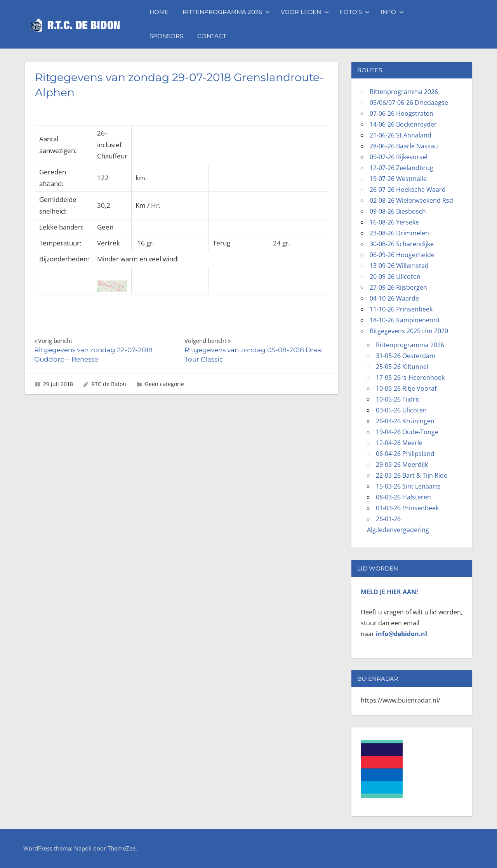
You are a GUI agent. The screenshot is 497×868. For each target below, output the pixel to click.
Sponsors (166, 36)
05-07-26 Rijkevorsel (399, 157)
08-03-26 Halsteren (403, 497)
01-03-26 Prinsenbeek (407, 508)
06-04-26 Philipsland (405, 454)
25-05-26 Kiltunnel (402, 367)
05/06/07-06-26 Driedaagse (409, 103)
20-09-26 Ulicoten (395, 277)
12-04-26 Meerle (399, 443)
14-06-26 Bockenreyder (403, 124)
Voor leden (305, 12)
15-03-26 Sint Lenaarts (408, 486)
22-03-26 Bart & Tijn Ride (412, 475)
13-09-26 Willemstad (399, 266)
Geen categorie (164, 384)
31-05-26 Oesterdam (406, 356)
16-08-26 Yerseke (394, 222)
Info (392, 12)
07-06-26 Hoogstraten (401, 113)
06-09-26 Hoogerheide (402, 255)
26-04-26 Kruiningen (405, 421)
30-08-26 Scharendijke (402, 244)
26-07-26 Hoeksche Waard (408, 190)
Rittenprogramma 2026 (226, 12)
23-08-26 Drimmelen (399, 233)
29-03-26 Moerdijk (402, 464)
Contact (212, 36)
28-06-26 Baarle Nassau (404, 146)
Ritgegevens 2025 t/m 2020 (409, 331)
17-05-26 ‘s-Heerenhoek (410, 377)
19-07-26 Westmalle (398, 179)
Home (159, 12)
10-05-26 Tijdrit (398, 399)
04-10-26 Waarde (394, 298)
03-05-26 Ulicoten (401, 410)
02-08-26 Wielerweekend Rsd (411, 200)
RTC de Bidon (109, 384)
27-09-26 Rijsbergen (398, 287)
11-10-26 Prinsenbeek (401, 309)
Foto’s (355, 12)
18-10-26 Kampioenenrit (405, 320)
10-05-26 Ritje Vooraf (406, 388)
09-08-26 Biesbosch (398, 211)
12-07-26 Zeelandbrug (401, 168)
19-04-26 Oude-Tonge (407, 432)
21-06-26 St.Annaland (401, 135)
